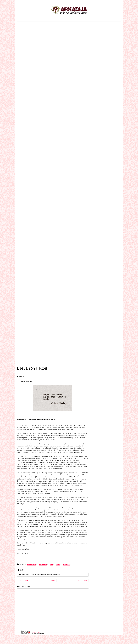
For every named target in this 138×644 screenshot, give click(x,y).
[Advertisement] (53, 605)
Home (53, 580)
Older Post (82, 580)
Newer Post (23, 580)
